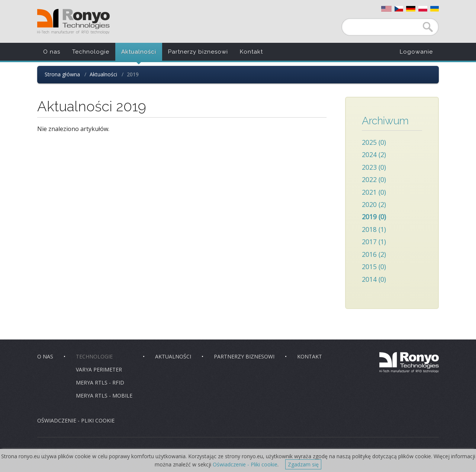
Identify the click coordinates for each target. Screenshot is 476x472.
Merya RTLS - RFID (100, 382)
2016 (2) (374, 254)
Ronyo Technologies (73, 21)
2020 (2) (374, 204)
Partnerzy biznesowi (198, 52)
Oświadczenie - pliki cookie (76, 420)
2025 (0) (374, 142)
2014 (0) (374, 279)
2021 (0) (374, 192)
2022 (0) (374, 179)
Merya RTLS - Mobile (104, 396)
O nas (52, 52)
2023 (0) (374, 167)
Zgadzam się (303, 464)
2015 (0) (374, 267)
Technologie (91, 52)
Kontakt (251, 52)
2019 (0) (374, 217)
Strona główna (62, 74)
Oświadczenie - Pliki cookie (245, 464)
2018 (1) (374, 229)
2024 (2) (374, 154)
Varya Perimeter (99, 369)
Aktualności (139, 52)
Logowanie (416, 52)
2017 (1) (374, 242)
